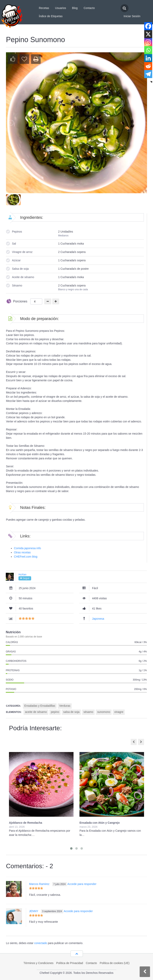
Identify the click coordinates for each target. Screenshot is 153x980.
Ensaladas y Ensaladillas (40, 706)
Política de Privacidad (70, 963)
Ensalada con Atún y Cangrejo (100, 823)
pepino (55, 712)
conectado (41, 943)
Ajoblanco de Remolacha (25, 823)
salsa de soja (71, 712)
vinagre (119, 712)
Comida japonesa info (27, 548)
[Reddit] (148, 66)
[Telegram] (148, 74)
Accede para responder (82, 884)
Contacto (89, 8)
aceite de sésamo (36, 712)
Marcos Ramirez (39, 884)
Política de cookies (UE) (115, 963)
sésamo (88, 712)
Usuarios (60, 8)
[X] (148, 34)
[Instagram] (148, 42)
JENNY (34, 911)
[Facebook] (148, 26)
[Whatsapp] (148, 50)
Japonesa (98, 619)
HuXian (22, 575)
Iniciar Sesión (132, 16)
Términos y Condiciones (38, 963)
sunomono (104, 712)
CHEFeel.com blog (26, 557)
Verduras (65, 706)
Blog (75, 8)
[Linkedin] (148, 58)
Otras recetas (22, 552)
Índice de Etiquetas (51, 16)
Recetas (44, 8)
